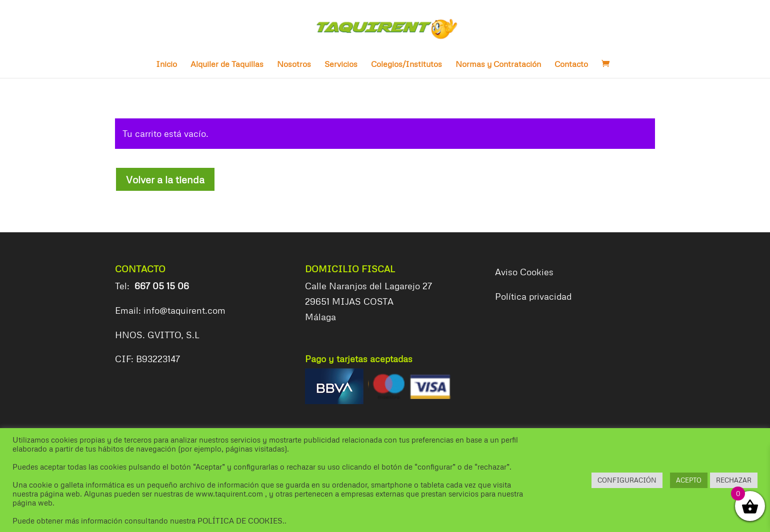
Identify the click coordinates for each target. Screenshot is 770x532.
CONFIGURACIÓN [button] (627, 480)
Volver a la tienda (165, 179)
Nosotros (294, 65)
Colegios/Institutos (406, 65)
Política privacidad (533, 296)
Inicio (166, 65)
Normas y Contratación (498, 65)
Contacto (571, 65)
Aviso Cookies (524, 272)
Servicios (341, 65)
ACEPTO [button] (689, 480)
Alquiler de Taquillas (227, 65)
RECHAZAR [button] (734, 480)
